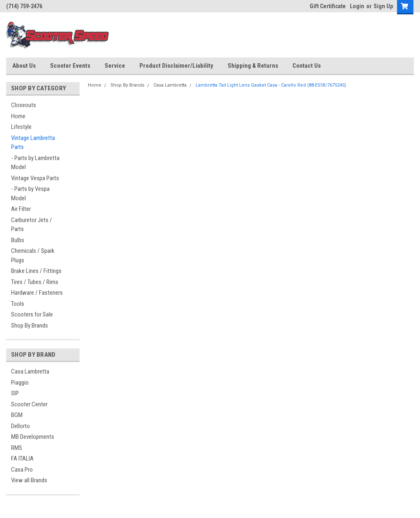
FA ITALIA (22, 458)
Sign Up (383, 6)
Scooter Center (29, 404)
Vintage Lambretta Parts (33, 143)
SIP (15, 393)
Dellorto (21, 426)
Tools (18, 304)
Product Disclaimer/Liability (176, 66)
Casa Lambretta (30, 371)
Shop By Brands (30, 325)
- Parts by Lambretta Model (35, 163)
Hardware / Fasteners (37, 293)
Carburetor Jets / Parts (32, 225)
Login (357, 6)
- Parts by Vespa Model (30, 194)
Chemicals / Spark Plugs (33, 256)
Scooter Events (70, 66)
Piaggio (20, 383)
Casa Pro (22, 470)
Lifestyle (21, 127)
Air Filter (21, 209)
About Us (24, 66)
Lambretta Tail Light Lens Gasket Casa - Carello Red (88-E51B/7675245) (271, 85)
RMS (17, 448)
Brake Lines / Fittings (36, 271)
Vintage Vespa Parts (35, 178)
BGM (17, 415)
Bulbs (18, 240)
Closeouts (24, 105)
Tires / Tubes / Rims (35, 282)
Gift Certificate (328, 6)
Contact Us (307, 66)
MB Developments (33, 437)
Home (18, 116)
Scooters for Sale (32, 314)
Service (115, 66)
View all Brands (29, 480)
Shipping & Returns (253, 66)
